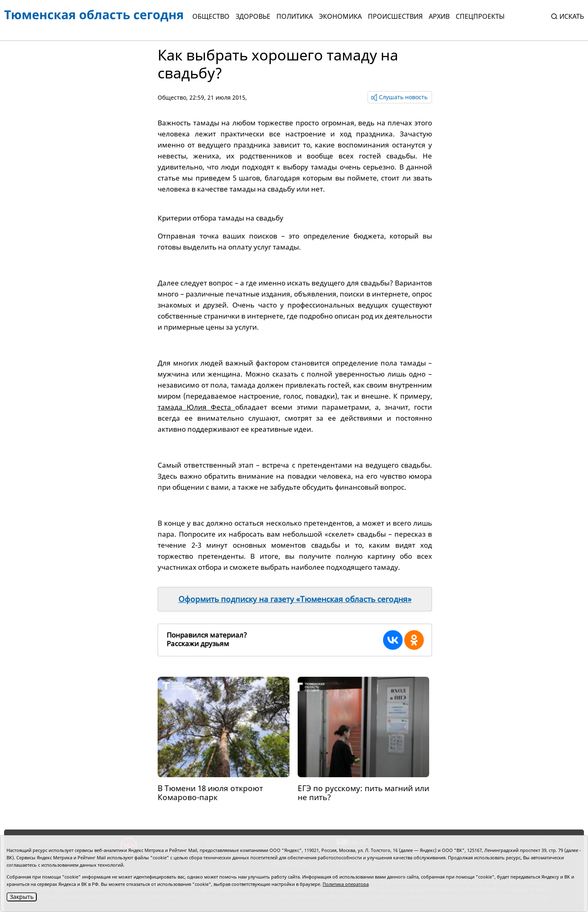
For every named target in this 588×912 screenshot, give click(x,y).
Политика (295, 16)
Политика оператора (346, 884)
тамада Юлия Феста (196, 407)
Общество (211, 16)
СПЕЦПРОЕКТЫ (480, 16)
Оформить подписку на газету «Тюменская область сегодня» (295, 599)
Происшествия (395, 16)
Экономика (340, 16)
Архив (439, 16)
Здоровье (253, 16)
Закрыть (22, 897)
